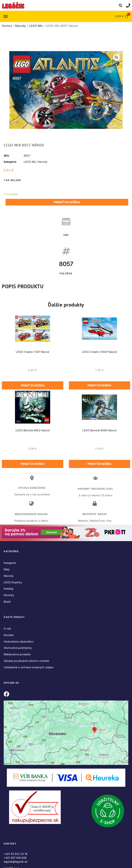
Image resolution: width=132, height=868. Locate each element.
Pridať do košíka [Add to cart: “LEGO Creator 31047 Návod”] (99, 385)
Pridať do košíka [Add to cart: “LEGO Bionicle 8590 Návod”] (99, 464)
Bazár (7, 602)
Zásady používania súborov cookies (26, 661)
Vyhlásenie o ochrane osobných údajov (29, 667)
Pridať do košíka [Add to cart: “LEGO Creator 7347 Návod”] (33, 385)
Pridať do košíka (67, 202)
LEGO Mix (36, 26)
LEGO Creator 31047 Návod (99, 352)
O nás (7, 629)
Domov (7, 26)
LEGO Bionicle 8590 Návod (99, 430)
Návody (20, 26)
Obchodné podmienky (18, 648)
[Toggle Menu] (6, 16)
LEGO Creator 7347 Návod (32, 352)
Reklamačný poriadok (17, 654)
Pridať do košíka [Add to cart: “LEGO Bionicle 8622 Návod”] (33, 464)
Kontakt (9, 635)
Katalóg (9, 589)
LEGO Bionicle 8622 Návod (33, 430)
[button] (120, 5)
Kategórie (10, 563)
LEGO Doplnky (13, 582)
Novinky (9, 595)
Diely (7, 569)
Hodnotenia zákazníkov (19, 642)
